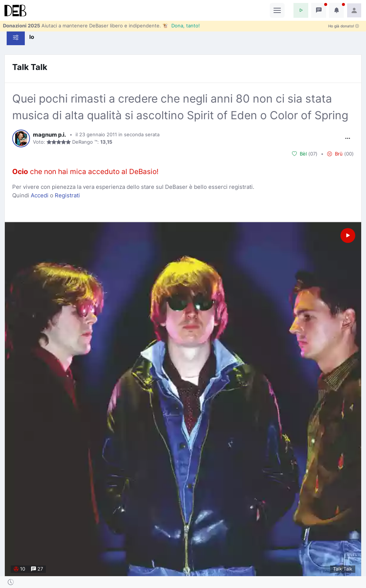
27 (37, 569)
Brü (335, 154)
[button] (301, 10)
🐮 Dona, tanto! (181, 26)
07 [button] (313, 154)
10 (19, 569)
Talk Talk (30, 67)
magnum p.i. (49, 135)
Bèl (299, 154)
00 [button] (349, 154)
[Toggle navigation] (277, 10)
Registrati (67, 195)
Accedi (40, 195)
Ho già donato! (344, 26)
